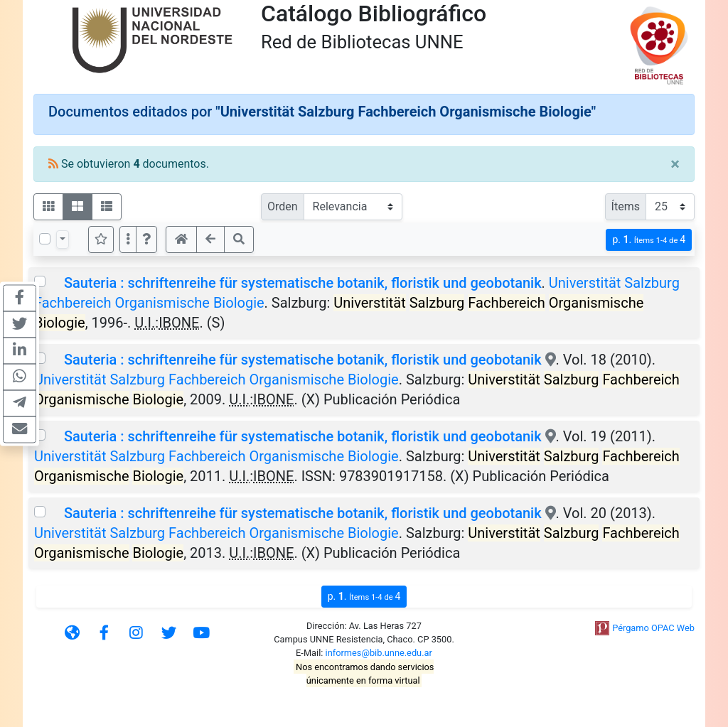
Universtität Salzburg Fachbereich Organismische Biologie (216, 379)
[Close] (675, 164)
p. (649, 240)
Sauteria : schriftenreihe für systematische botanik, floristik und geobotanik (303, 283)
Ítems (626, 206)
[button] (146, 239)
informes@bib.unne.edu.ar (379, 653)
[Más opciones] (128, 239)
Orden (283, 206)
